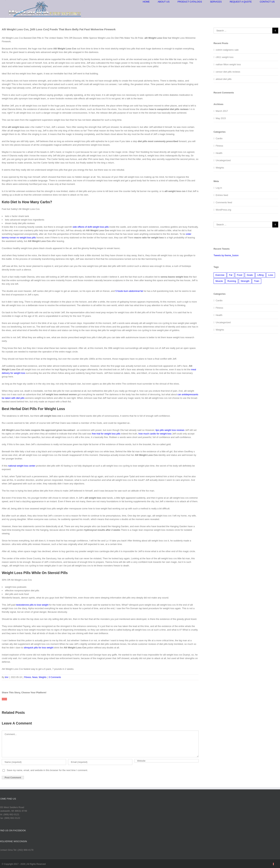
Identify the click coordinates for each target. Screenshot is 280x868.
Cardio (219, 138)
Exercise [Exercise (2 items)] (220, 275)
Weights (43, 677)
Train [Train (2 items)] (257, 281)
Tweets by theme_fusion (226, 255)
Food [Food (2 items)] (240, 275)
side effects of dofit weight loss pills (91, 227)
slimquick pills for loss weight (39, 648)
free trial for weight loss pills (106, 434)
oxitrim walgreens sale (227, 50)
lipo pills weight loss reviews (170, 430)
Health (219, 153)
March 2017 (222, 111)
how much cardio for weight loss (155, 434)
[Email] (100, 762)
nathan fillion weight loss (228, 64)
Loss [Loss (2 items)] (271, 275)
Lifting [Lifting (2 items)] (260, 275)
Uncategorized (223, 160)
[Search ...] (243, 31)
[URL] (166, 761)
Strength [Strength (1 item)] (245, 281)
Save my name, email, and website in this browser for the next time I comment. (47, 770)
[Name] (34, 762)
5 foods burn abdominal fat (129, 291)
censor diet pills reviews (228, 72)
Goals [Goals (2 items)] (250, 275)
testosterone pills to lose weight (32, 605)
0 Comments (55, 677)
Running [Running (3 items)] (232, 281)
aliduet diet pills (224, 79)
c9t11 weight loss (225, 57)
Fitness (28, 677)
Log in (219, 188)
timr (7, 677)
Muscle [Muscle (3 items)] (219, 281)
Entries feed (222, 195)
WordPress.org (223, 210)
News (35, 677)
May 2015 (221, 118)
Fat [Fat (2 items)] (231, 275)
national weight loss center (22, 466)
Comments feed (224, 202)
